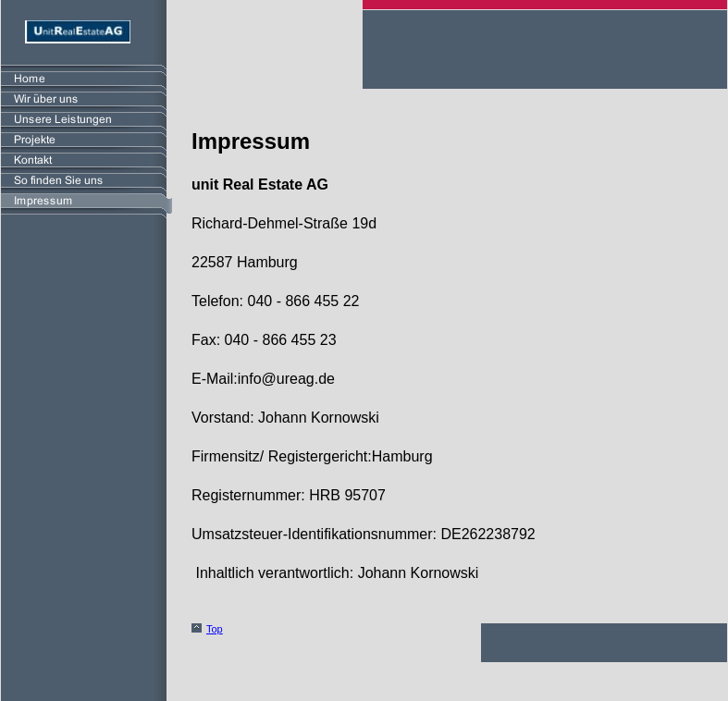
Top (215, 629)
